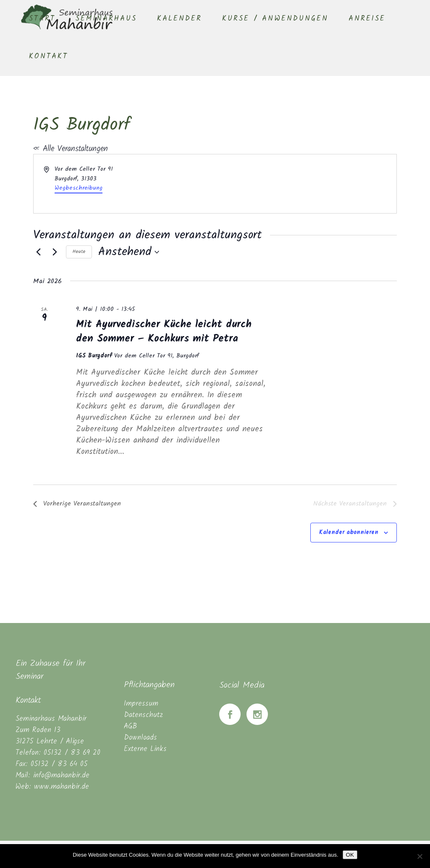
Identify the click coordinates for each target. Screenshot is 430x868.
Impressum (141, 704)
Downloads (140, 738)
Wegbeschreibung (79, 188)
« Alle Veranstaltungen (71, 149)
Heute (79, 252)
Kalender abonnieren (349, 532)
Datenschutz (143, 715)
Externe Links (145, 749)
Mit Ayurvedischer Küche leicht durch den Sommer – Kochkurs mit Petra (164, 332)
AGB (130, 726)
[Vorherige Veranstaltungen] (38, 252)
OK (350, 855)
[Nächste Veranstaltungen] (55, 252)
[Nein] (420, 856)
